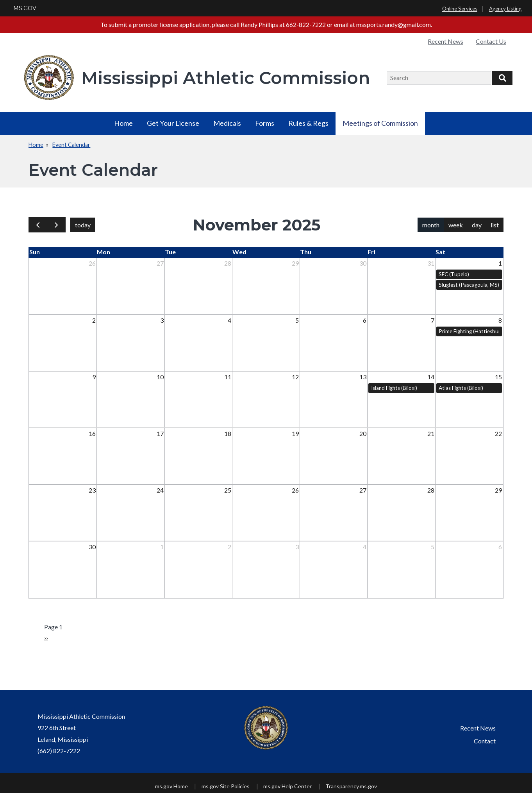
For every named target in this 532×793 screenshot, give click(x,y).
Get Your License (173, 123)
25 (228, 490)
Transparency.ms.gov (351, 786)
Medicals (227, 123)
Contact (485, 741)
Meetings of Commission (380, 123)
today (83, 225)
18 (228, 433)
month (431, 225)
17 (160, 433)
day (477, 225)
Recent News (445, 41)
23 (92, 490)
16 (92, 433)
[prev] (38, 225)
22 (498, 433)
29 (295, 263)
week (456, 225)
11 (228, 377)
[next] (56, 225)
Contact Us (491, 41)
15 (498, 377)
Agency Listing (505, 9)
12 (295, 377)
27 (160, 263)
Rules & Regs (308, 123)
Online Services (460, 9)
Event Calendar (71, 145)
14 (431, 377)
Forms (265, 123)
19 (295, 433)
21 (431, 433)
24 (160, 490)
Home (123, 123)
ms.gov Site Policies (226, 786)
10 (160, 377)
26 (92, 263)
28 (228, 263)
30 (363, 263)
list (495, 225)
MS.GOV (25, 8)
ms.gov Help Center (287, 786)
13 (363, 377)
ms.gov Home (171, 786)
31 (431, 263)
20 (363, 433)
